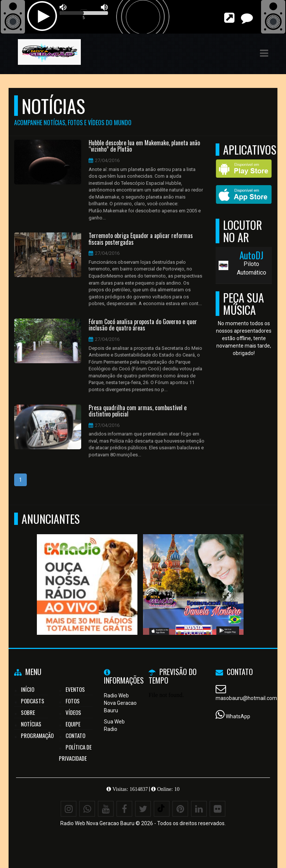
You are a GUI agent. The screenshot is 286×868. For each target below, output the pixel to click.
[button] (264, 53)
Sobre (28, 712)
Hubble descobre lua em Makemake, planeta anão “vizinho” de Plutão (144, 146)
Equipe (73, 724)
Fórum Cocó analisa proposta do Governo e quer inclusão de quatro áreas (143, 325)
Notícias (31, 724)
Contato (75, 735)
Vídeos (73, 712)
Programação (37, 735)
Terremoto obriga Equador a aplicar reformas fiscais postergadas (141, 239)
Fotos (73, 701)
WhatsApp (238, 716)
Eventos (75, 689)
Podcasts (33, 701)
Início (28, 689)
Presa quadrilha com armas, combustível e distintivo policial (138, 411)
